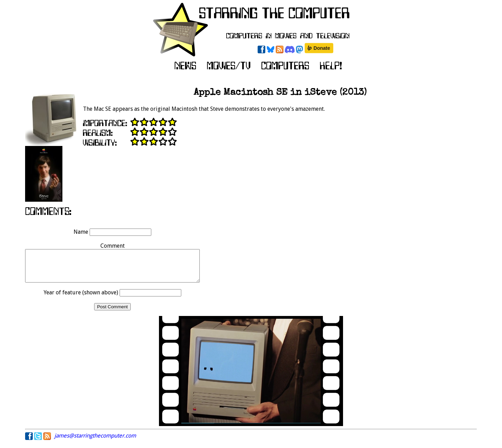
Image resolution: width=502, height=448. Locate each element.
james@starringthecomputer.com (95, 442)
